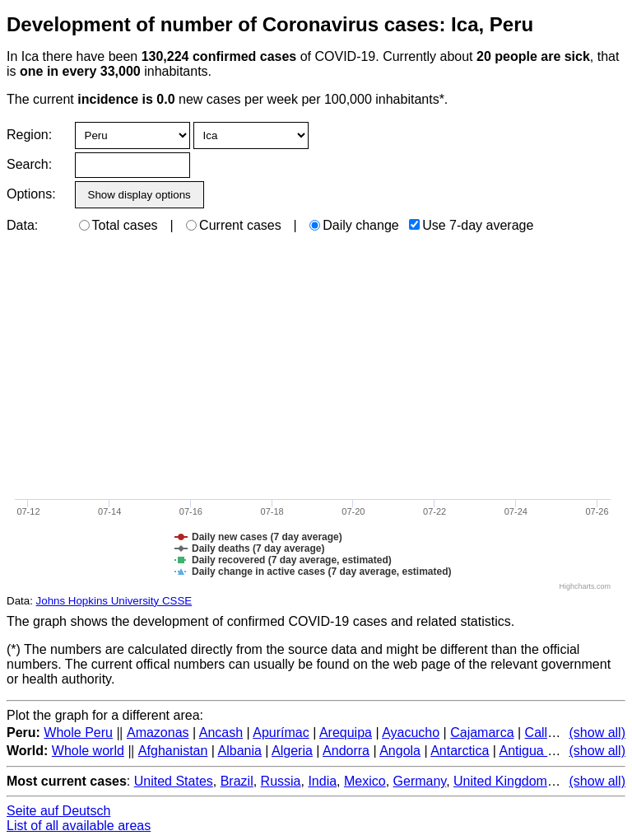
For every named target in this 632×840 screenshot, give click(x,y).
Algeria (292, 751)
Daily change (354, 225)
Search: (29, 164)
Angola (400, 751)
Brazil (237, 781)
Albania (240, 751)
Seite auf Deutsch (58, 811)
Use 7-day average (471, 225)
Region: (29, 135)
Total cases (118, 225)
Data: (22, 225)
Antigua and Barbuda (560, 751)
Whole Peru (78, 733)
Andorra (346, 751)
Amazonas (158, 733)
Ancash (221, 733)
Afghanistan (173, 751)
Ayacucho (411, 733)
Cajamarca (482, 733)
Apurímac (281, 733)
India (322, 781)
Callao (544, 733)
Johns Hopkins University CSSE (114, 601)
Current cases (234, 225)
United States (174, 781)
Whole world (88, 751)
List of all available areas (79, 826)
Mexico (365, 781)
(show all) (597, 733)
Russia (281, 781)
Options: (31, 194)
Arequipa (346, 733)
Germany (420, 781)
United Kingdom (500, 781)
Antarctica (460, 751)
